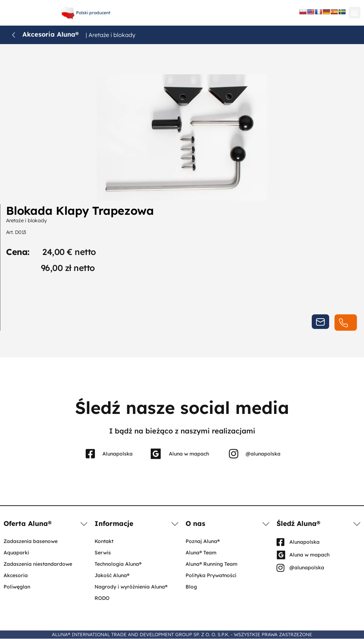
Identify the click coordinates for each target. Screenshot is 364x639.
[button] (355, 13)
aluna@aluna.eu (180, 15)
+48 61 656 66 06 (180, 7)
